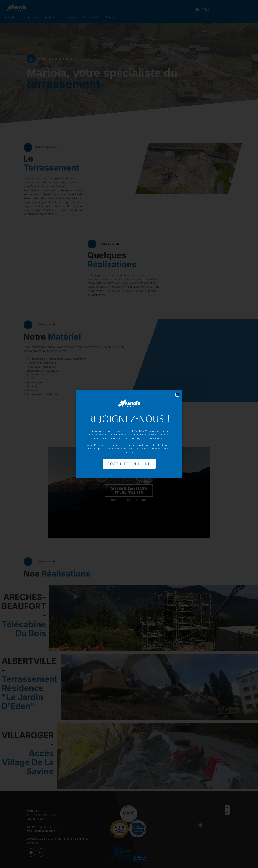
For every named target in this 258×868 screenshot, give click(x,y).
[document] (129, 434)
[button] (177, 393)
